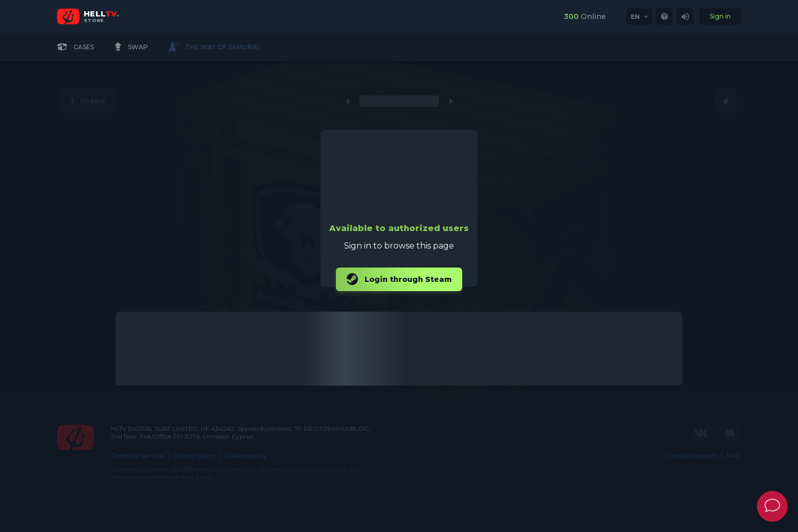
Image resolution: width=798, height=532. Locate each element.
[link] (664, 16)
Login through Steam (399, 279)
